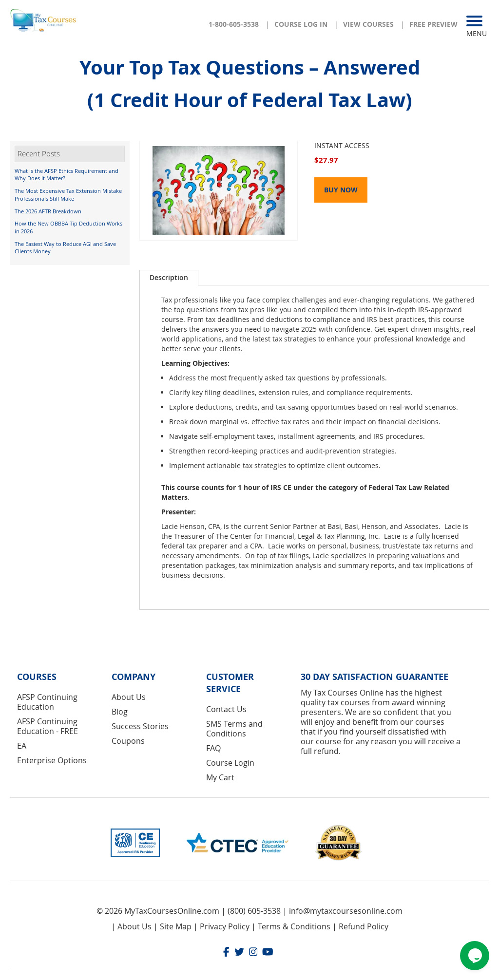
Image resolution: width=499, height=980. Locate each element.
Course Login (230, 763)
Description (169, 277)
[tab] (169, 278)
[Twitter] (239, 953)
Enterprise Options (52, 760)
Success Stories (140, 726)
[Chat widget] (475, 956)
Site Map (176, 926)
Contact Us (226, 709)
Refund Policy (364, 926)
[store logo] (44, 20)
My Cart (220, 777)
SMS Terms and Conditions (234, 729)
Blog (120, 712)
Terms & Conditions (294, 926)
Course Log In (301, 24)
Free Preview (433, 24)
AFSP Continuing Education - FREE (48, 726)
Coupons (128, 741)
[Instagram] (253, 953)
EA (22, 746)
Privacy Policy (225, 926)
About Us (129, 697)
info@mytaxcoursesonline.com (346, 911)
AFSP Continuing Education (47, 702)
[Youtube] (268, 953)
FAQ (213, 748)
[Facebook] (226, 953)
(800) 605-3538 (254, 911)
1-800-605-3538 (234, 24)
